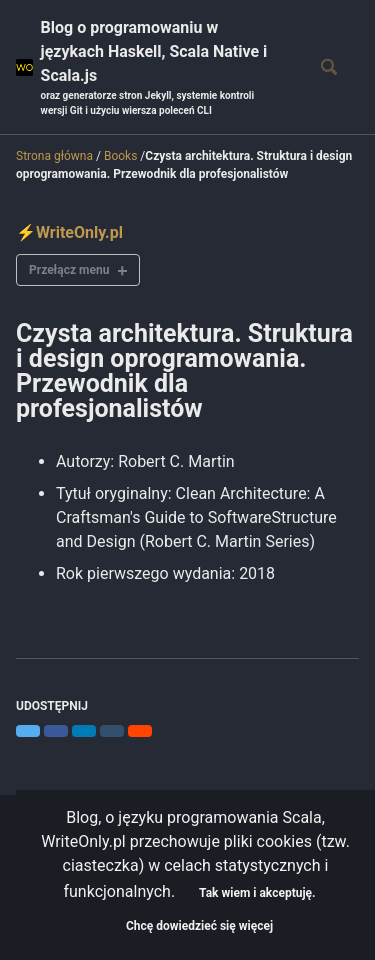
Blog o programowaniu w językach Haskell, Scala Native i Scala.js (162, 68)
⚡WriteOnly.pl (69, 232)
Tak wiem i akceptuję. (257, 893)
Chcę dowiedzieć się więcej (199, 926)
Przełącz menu (69, 270)
